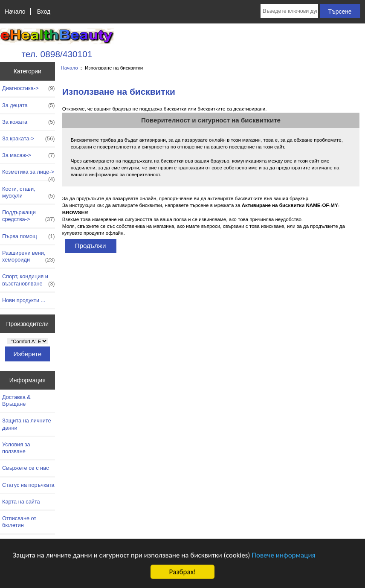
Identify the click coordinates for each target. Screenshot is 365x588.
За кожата (29, 122)
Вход (44, 12)
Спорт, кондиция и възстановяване (29, 280)
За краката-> (29, 139)
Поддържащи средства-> (29, 216)
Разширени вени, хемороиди (29, 256)
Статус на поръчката (28, 485)
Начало (15, 12)
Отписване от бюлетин (19, 522)
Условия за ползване (16, 448)
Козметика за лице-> (29, 174)
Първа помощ (29, 236)
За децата (29, 105)
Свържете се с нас (26, 468)
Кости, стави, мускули (29, 192)
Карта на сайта (21, 502)
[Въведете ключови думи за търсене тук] (289, 11)
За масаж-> (29, 155)
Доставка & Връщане (16, 400)
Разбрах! (182, 574)
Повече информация (283, 557)
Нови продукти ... (24, 300)
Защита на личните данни (27, 424)
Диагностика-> (29, 88)
